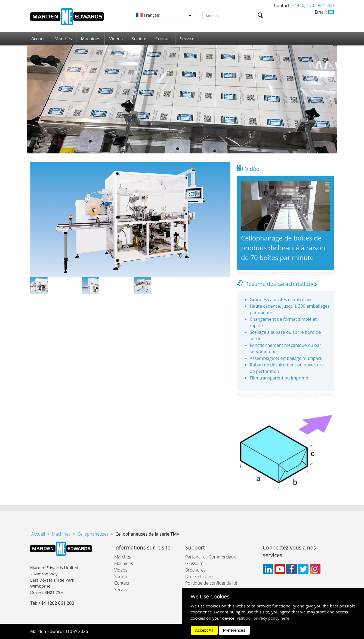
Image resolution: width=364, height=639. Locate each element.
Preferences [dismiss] (234, 630)
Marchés (63, 39)
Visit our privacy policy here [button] (263, 618)
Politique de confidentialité (211, 583)
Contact (163, 39)
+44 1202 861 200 (56, 603)
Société (139, 39)
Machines (90, 39)
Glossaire (194, 563)
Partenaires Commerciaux (211, 557)
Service (187, 39)
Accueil (38, 39)
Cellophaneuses (93, 534)
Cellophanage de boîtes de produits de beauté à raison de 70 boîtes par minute (283, 248)
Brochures (195, 570)
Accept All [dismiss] (204, 630)
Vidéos (116, 39)
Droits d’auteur (200, 576)
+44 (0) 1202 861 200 (313, 5)
